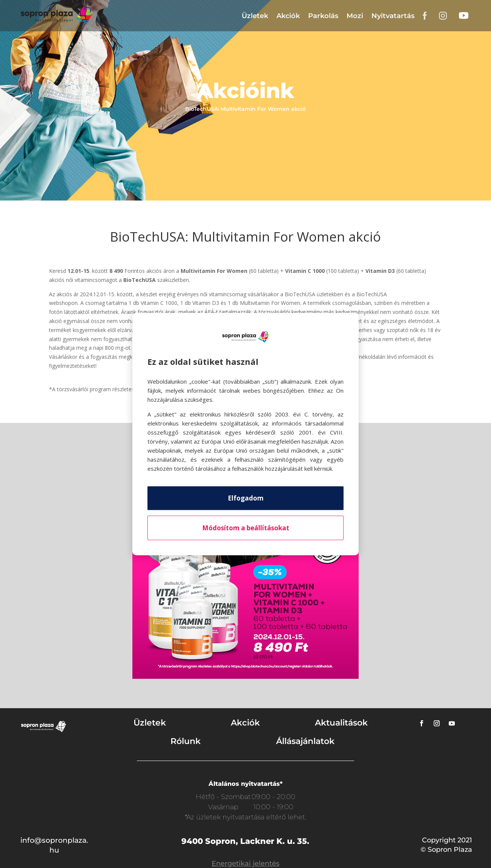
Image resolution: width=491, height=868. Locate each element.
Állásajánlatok (305, 741)
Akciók (288, 16)
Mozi (355, 16)
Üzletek (255, 16)
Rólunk (186, 741)
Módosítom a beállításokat (246, 528)
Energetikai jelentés (245, 863)
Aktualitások (341, 723)
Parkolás (323, 16)
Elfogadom (246, 498)
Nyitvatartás (393, 16)
